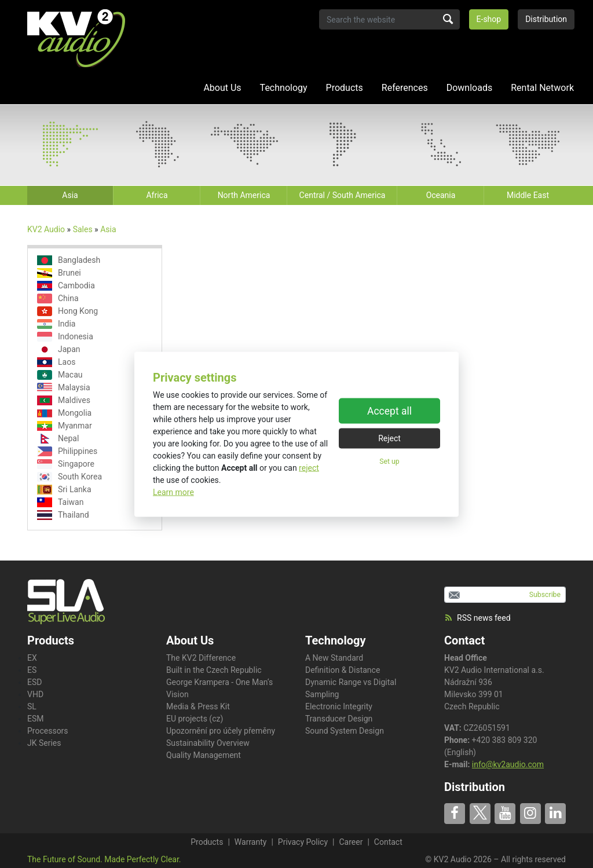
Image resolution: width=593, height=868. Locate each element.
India (56, 324)
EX (32, 658)
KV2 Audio (46, 229)
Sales (83, 229)
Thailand (63, 515)
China (58, 299)
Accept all (389, 411)
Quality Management (204, 755)
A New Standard (334, 658)
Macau (60, 375)
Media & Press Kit (198, 706)
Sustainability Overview (208, 743)
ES (32, 670)
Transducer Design (339, 719)
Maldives (64, 400)
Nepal (58, 439)
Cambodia (66, 286)
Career (351, 842)
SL (32, 706)
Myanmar (65, 426)
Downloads (469, 88)
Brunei (59, 273)
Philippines (67, 451)
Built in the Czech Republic (214, 670)
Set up (389, 462)
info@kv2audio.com (508, 764)
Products (345, 88)
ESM (36, 719)
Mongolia (64, 413)
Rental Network (542, 88)
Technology (284, 88)
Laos (56, 362)
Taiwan (60, 502)
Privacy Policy (303, 842)
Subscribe (545, 595)
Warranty (251, 842)
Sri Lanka (64, 490)
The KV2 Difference (201, 658)
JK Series (44, 743)
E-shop (489, 19)
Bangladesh (69, 260)
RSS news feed (477, 618)
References (405, 88)
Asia (108, 229)
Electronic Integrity (339, 706)
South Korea (69, 477)
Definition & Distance (343, 670)
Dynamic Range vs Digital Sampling (351, 688)
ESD (34, 682)
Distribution (546, 19)
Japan (59, 349)
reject (309, 467)
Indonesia (65, 337)
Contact (464, 640)
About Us (222, 88)
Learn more (173, 492)
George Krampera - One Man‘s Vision (219, 688)
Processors (48, 731)
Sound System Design (345, 731)
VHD (35, 694)
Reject (389, 438)
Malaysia (64, 388)
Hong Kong (67, 311)
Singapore (66, 464)
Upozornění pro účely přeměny (221, 731)
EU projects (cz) (195, 719)
